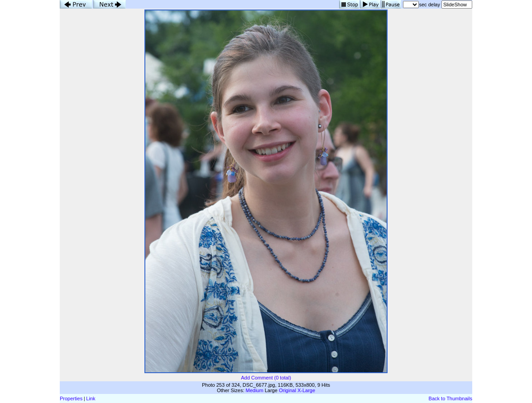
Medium (255, 390)
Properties (71, 398)
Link (91, 398)
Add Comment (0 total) (266, 378)
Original (288, 390)
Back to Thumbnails (451, 398)
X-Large (306, 390)
